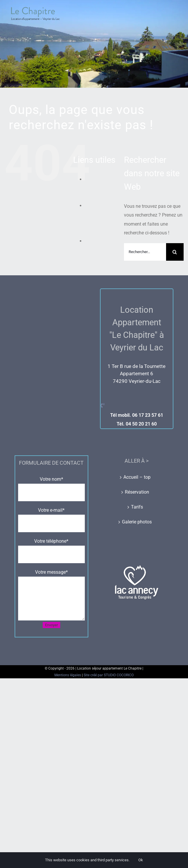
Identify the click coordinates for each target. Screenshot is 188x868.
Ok (141, 860)
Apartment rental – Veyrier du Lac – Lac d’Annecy (104, 188)
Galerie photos (137, 522)
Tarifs (137, 507)
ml (87, 241)
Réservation (137, 492)
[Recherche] (175, 252)
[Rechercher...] (145, 252)
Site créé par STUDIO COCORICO (109, 675)
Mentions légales (68, 675)
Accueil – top (137, 477)
